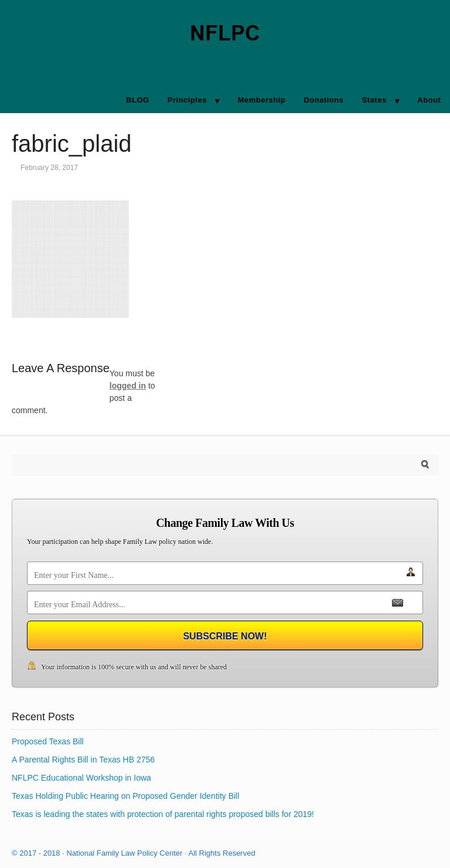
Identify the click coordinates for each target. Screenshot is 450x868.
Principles (187, 100)
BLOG (138, 100)
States (374, 100)
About (429, 100)
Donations (323, 100)
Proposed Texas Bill (48, 741)
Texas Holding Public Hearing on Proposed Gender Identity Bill (125, 796)
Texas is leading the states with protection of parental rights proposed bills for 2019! (163, 814)
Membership (262, 100)
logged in (128, 386)
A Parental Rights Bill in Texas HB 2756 (83, 760)
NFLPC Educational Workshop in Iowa (81, 778)
